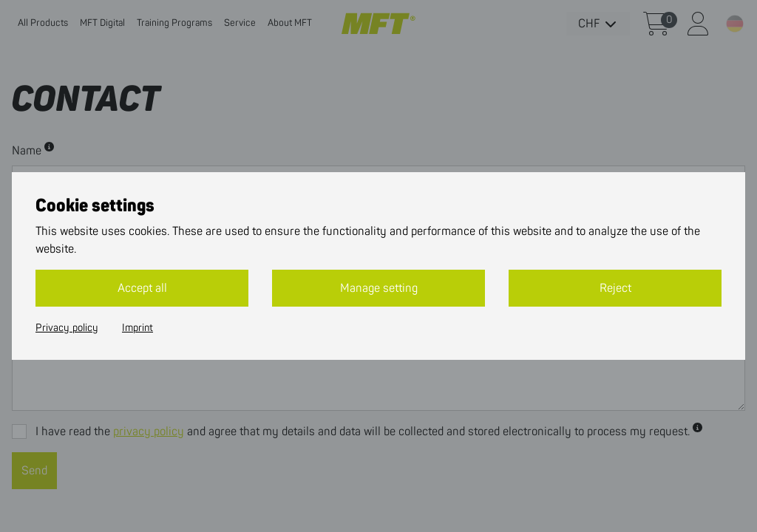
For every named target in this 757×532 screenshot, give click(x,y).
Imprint (138, 328)
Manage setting (379, 288)
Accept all (142, 288)
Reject (615, 288)
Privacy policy (67, 328)
